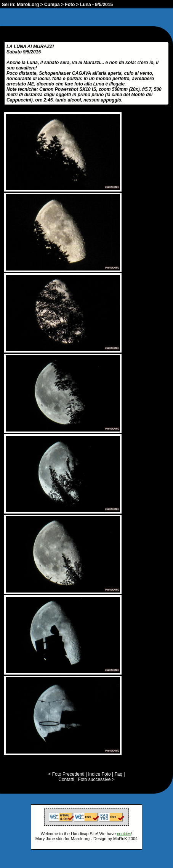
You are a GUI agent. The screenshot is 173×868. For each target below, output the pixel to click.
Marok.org (28, 5)
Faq (118, 774)
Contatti (66, 779)
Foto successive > (96, 779)
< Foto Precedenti (66, 774)
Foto (70, 5)
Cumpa (52, 5)
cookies (124, 834)
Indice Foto (99, 774)
